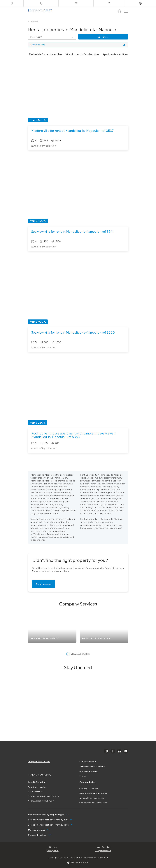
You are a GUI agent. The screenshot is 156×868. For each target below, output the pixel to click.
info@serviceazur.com (39, 762)
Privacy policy (53, 851)
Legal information (103, 847)
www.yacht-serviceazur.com (92, 798)
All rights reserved (103, 851)
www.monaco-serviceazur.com (93, 803)
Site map (53, 847)
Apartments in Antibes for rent (120, 54)
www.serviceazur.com (89, 789)
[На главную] (40, 11)
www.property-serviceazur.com (93, 793)
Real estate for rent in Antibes (46, 54)
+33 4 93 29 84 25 (39, 775)
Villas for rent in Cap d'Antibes (82, 54)
